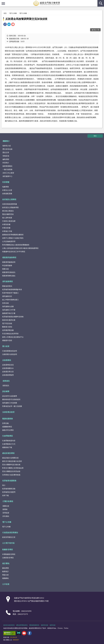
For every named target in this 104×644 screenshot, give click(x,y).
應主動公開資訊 (8, 211)
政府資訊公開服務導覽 (10, 207)
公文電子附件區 (8, 543)
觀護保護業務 (8, 419)
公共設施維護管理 (9, 241)
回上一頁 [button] (96, 30)
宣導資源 (6, 513)
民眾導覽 (6, 182)
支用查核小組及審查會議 (11, 475)
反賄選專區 (7, 360)
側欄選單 (3, 4)
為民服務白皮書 (8, 306)
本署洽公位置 (7, 190)
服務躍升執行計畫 (9, 313)
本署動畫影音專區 (9, 554)
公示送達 (6, 584)
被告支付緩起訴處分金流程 (12, 461)
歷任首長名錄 (7, 149)
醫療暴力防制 (7, 327)
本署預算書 (6, 224)
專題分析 (5, 575)
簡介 (4, 485)
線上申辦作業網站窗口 (10, 300)
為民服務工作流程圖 (10, 403)
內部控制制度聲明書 (10, 204)
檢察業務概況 (7, 166)
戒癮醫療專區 (7, 427)
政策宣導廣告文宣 (9, 537)
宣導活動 (5, 423)
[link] (5, 25)
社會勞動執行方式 (9, 444)
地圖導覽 (5, 187)
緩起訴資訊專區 (8, 453)
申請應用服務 (7, 265)
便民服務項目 (7, 296)
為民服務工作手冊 (9, 310)
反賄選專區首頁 (8, 365)
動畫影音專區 (8, 549)
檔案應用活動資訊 (9, 272)
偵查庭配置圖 (7, 193)
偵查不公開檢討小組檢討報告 (13, 238)
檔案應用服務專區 (9, 257)
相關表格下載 (7, 447)
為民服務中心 (7, 176)
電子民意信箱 (7, 323)
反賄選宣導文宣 (8, 372)
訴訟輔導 (6, 391)
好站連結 (6, 516)
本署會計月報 (7, 231)
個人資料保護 (7, 218)
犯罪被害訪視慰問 (9, 492)
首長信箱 (5, 303)
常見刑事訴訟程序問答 (10, 334)
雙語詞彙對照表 (8, 214)
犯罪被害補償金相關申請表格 (13, 317)
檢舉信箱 (53, 625)
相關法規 (6, 506)
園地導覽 (5, 568)
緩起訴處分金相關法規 (10, 458)
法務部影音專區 (8, 558)
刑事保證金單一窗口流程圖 (12, 406)
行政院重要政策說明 (10, 351)
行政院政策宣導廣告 (10, 532)
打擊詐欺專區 (8, 501)
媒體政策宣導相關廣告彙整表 (13, 235)
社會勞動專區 (8, 436)
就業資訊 (6, 381)
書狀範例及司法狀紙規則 (11, 399)
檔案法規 (5, 269)
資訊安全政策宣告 (9, 625)
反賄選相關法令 (8, 368)
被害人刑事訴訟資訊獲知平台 (13, 337)
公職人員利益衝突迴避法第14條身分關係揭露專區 (20, 248)
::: (2, 2)
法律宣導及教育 (8, 412)
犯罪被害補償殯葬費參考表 (12, 289)
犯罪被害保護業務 (9, 481)
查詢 (101, 3)
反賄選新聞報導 (8, 375)
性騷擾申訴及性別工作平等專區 (14, 252)
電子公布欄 (13, 13)
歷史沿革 (6, 152)
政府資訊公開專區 (9, 199)
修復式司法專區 (8, 430)
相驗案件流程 (7, 340)
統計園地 (6, 563)
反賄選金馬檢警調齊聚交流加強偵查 (26, 19)
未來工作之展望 (8, 173)
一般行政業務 (7, 169)
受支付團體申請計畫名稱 (11, 465)
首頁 (5, 13)
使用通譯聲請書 (8, 330)
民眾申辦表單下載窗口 (10, 293)
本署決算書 (6, 228)
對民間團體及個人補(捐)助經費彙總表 (16, 245)
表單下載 (5, 495)
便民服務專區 (8, 281)
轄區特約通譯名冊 (9, 320)
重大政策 (6, 346)
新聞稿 (5, 509)
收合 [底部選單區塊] (95, 136)
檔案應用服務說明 (9, 262)
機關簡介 (6, 141)
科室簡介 (6, 163)
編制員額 (6, 159)
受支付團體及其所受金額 (11, 471)
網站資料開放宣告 (22, 625)
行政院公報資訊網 (9, 221)
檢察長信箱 (45, 625)
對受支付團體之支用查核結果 (13, 468)
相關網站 (5, 578)
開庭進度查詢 (7, 286)
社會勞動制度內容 (9, 441)
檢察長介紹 (7, 146)
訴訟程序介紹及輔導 (10, 396)
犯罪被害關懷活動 (9, 489)
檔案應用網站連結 (9, 276)
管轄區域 (6, 156)
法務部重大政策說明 (10, 354)
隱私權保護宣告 (34, 625)
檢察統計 (5, 571)
